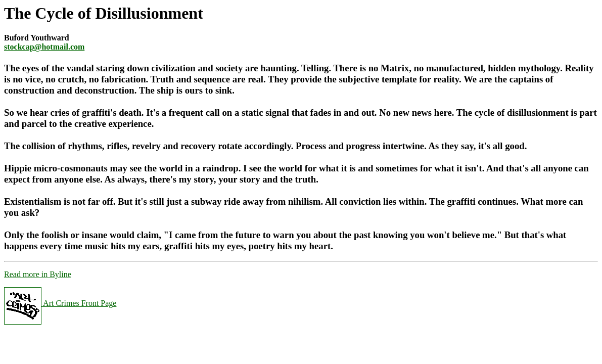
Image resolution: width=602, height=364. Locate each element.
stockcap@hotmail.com (44, 47)
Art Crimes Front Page (60, 303)
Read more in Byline (38, 274)
